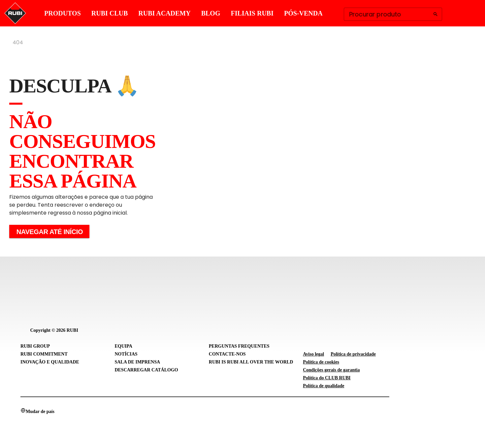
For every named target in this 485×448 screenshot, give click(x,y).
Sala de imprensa (137, 362)
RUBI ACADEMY (164, 13)
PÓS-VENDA (303, 13)
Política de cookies (321, 362)
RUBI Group (35, 346)
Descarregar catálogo (146, 370)
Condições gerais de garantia (331, 370)
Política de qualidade (323, 386)
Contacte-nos (227, 354)
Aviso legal (313, 354)
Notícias (126, 354)
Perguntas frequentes (239, 346)
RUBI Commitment (44, 354)
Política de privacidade (353, 354)
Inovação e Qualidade (50, 362)
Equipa (123, 346)
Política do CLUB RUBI (327, 378)
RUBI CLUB (110, 13)
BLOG (211, 13)
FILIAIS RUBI (252, 13)
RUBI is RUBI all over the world (251, 362)
